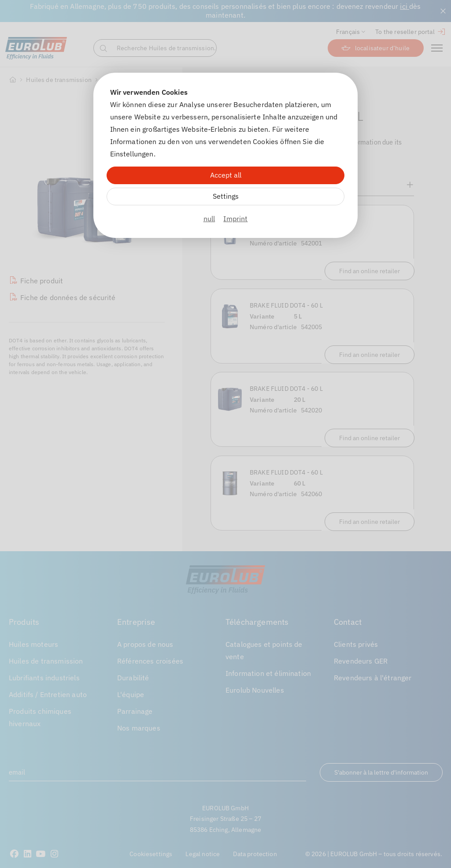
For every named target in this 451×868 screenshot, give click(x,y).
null (209, 219)
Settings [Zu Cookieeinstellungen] (226, 196)
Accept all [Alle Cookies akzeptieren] (226, 175)
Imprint (235, 219)
